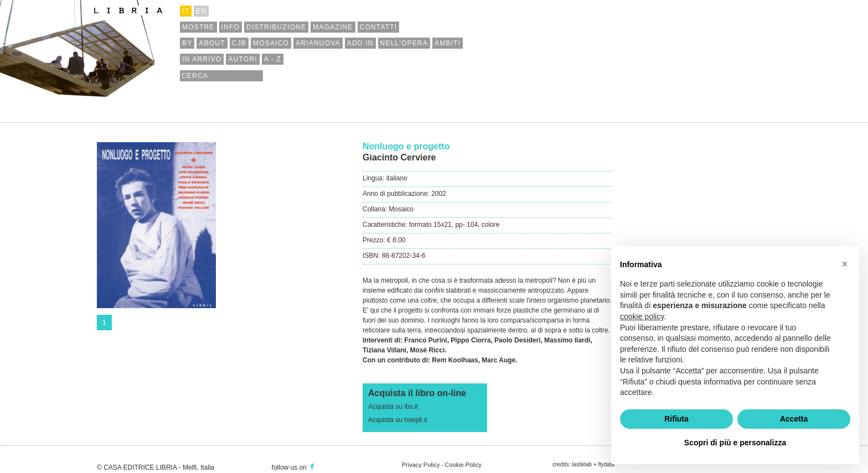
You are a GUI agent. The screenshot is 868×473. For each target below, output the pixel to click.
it (186, 11)
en (201, 11)
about (212, 43)
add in (360, 43)
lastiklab (582, 464)
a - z (273, 59)
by (187, 43)
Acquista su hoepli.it (398, 420)
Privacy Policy (421, 465)
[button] (845, 264)
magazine (333, 27)
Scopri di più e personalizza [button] (735, 443)
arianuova (318, 43)
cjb (239, 43)
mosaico (271, 43)
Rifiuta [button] (676, 419)
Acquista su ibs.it (393, 407)
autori (242, 59)
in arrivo (202, 59)
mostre (198, 27)
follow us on (294, 467)
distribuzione (276, 27)
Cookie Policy (463, 465)
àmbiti (448, 43)
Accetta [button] (794, 419)
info (231, 27)
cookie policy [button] (642, 316)
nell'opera (404, 43)
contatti (379, 27)
